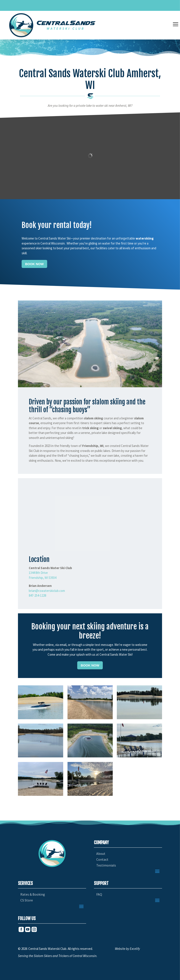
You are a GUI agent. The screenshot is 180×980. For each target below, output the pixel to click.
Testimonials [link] (106, 865)
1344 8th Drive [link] (38, 573)
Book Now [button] (34, 264)
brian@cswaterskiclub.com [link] (47, 591)
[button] (157, 871)
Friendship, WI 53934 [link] (43, 578)
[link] (52, 25)
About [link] (101, 854)
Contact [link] (102, 859)
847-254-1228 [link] (37, 595)
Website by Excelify (127, 949)
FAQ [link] (99, 894)
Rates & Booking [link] (33, 894)
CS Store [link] (27, 900)
